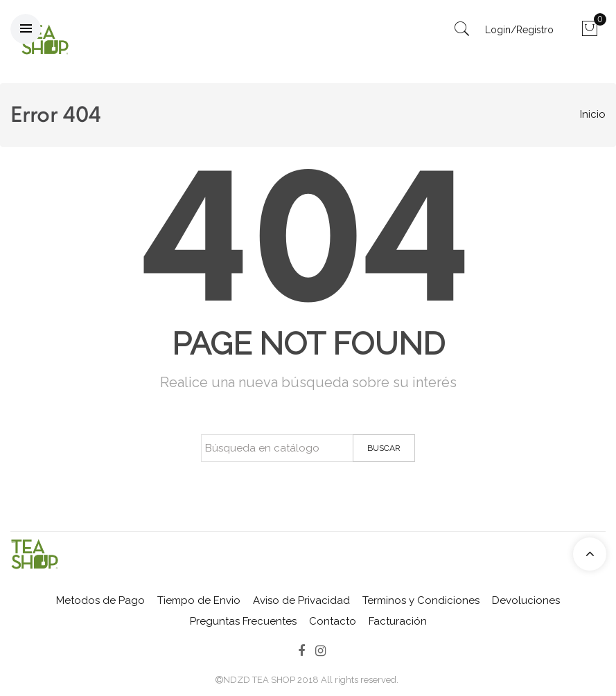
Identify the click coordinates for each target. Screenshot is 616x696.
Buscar (384, 448)
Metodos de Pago (100, 600)
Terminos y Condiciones (421, 600)
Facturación (398, 621)
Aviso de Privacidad (301, 600)
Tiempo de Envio (199, 600)
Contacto (333, 621)
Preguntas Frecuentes (243, 621)
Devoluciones (526, 600)
